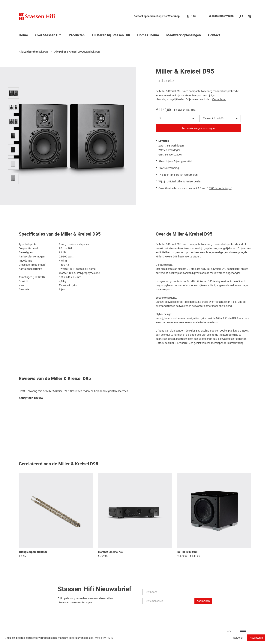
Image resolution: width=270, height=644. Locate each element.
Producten (77, 35)
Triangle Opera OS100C (33, 552)
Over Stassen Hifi (48, 35)
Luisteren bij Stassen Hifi (111, 35)
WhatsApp (174, 16)
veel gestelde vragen (221, 16)
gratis (179, 175)
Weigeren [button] (238, 638)
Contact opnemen (144, 16)
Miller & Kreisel (68, 52)
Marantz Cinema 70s (110, 552)
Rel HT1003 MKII (187, 552)
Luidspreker (31, 52)
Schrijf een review (31, 398)
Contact (214, 35)
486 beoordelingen (221, 188)
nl (188, 16)
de (194, 16)
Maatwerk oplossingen (184, 35)
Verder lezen (219, 99)
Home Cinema (148, 35)
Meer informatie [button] (104, 638)
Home (23, 35)
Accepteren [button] (256, 638)
